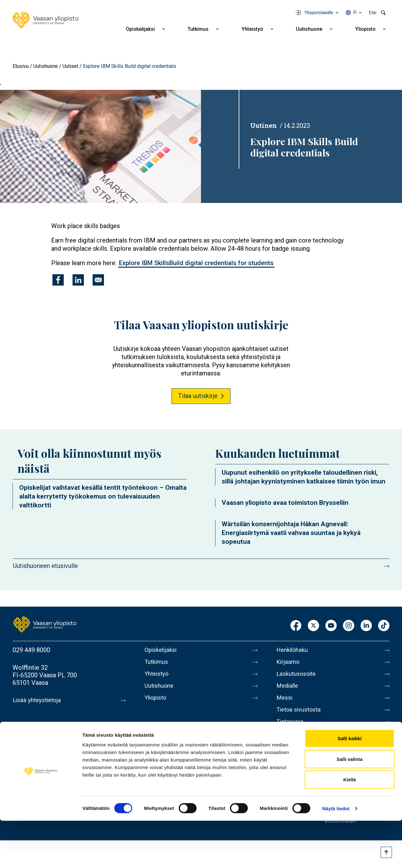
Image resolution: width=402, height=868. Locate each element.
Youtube (331, 626)
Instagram (349, 626)
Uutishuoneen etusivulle (45, 566)
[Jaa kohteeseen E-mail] (98, 280)
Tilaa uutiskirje (198, 396)
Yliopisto (365, 29)
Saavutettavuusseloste (308, 742)
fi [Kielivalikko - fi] (355, 13)
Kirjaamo (289, 663)
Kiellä (350, 827)
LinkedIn (366, 626)
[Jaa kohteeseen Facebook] (58, 280)
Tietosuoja (291, 729)
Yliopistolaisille (319, 13)
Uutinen (263, 125)
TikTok (384, 626)
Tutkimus (198, 29)
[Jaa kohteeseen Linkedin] (78, 280)
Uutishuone (309, 29)
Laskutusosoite (298, 676)
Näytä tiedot (336, 856)
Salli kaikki (350, 786)
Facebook (296, 626)
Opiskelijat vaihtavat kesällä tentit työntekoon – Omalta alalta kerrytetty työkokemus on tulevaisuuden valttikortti (103, 496)
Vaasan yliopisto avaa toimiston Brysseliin (285, 503)
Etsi (373, 13)
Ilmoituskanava (297, 756)
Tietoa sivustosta (300, 716)
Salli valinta (350, 806)
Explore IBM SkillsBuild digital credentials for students (196, 263)
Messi (285, 703)
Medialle (288, 690)
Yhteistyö (252, 29)
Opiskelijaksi (140, 29)
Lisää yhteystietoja (38, 700)
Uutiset (70, 66)
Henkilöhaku (293, 650)
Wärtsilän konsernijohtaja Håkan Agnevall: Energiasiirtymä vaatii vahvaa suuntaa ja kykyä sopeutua (291, 533)
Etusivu (21, 66)
